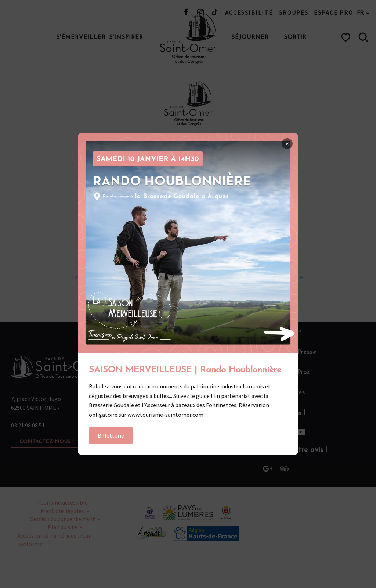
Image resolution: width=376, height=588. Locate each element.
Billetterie (111, 435)
